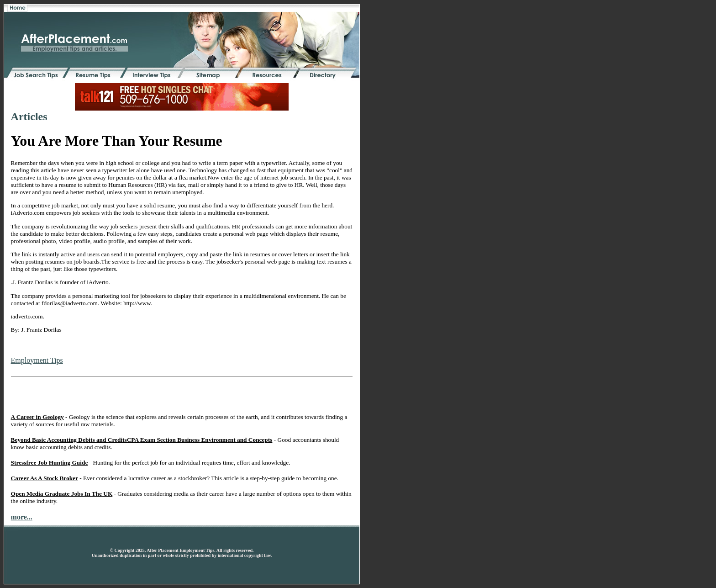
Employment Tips (37, 360)
